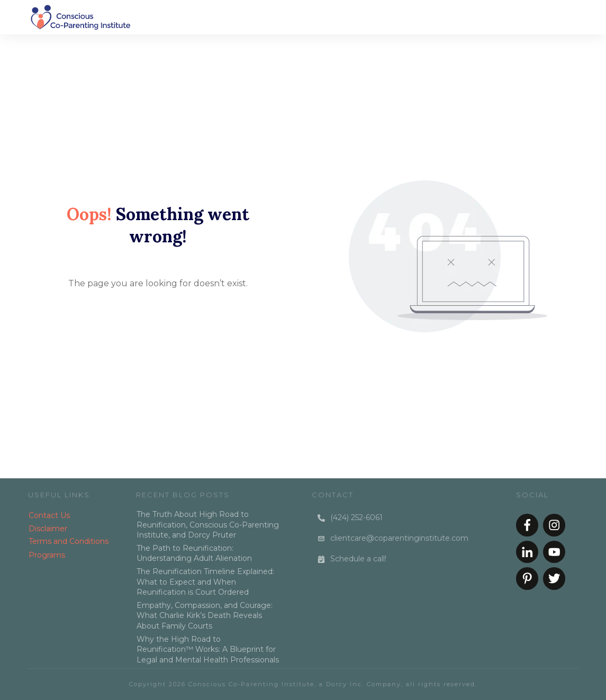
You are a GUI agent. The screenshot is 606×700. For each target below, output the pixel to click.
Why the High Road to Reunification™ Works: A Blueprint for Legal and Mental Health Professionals (208, 649)
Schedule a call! (358, 559)
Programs (47, 555)
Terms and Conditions (69, 541)
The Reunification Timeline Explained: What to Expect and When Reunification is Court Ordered (205, 582)
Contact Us (49, 515)
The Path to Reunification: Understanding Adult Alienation (194, 553)
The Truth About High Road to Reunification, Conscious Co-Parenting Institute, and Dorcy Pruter (208, 525)
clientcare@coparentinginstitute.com (399, 538)
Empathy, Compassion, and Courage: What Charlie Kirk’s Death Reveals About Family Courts (205, 616)
